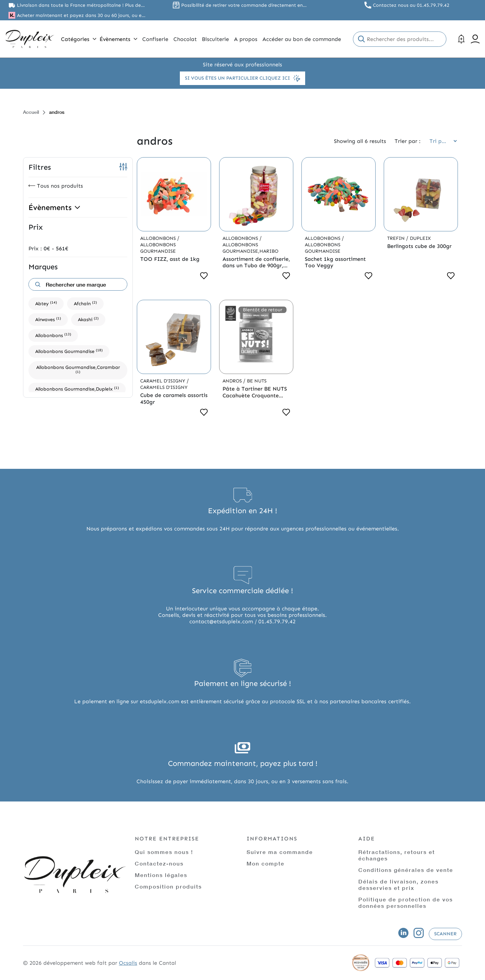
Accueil (31, 112)
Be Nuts (257, 381)
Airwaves (48, 319)
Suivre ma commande (280, 852)
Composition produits (168, 886)
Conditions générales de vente (406, 870)
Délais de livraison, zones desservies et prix (398, 884)
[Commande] (441, 141)
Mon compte (266, 863)
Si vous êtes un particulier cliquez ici (242, 78)
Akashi (88, 319)
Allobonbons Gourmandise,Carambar (78, 369)
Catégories (79, 39)
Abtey (46, 303)
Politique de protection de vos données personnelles (406, 902)
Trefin (397, 238)
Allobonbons (53, 335)
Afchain (85, 303)
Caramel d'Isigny (163, 381)
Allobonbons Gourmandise (69, 351)
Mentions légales (161, 875)
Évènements (118, 39)
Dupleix (420, 238)
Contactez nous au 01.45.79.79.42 (411, 5)
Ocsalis (128, 963)
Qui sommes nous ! (164, 852)
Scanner (445, 934)
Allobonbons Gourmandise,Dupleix (77, 389)
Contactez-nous (159, 863)
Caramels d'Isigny (164, 387)
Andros (233, 381)
